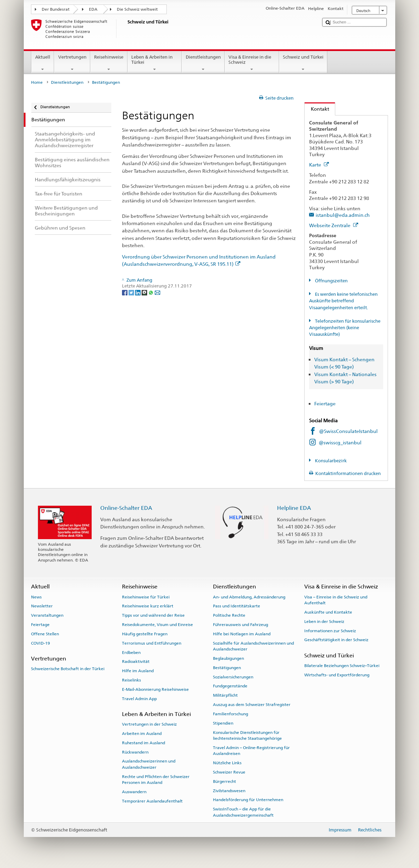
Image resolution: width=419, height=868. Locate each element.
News (36, 597)
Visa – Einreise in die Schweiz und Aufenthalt (336, 600)
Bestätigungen (227, 668)
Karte (319, 165)
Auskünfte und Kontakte (328, 612)
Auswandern (134, 792)
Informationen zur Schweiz (330, 630)
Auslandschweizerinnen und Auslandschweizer (149, 764)
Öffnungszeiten (331, 281)
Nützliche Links (227, 763)
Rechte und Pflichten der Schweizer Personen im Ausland (156, 780)
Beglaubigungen (228, 658)
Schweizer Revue (229, 772)
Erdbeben (131, 652)
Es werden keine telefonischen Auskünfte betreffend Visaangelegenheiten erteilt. (343, 301)
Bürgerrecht (224, 781)
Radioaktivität (136, 662)
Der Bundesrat (56, 9)
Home (37, 82)
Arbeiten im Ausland (142, 734)
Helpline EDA (294, 508)
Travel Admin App (139, 698)
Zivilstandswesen (229, 790)
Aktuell (43, 63)
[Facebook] (125, 292)
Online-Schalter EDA (126, 508)
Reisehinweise (109, 63)
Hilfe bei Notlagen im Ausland (242, 634)
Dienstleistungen (203, 63)
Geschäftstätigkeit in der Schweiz (336, 640)
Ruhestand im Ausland (144, 743)
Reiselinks (131, 680)
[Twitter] (132, 292)
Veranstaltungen (47, 615)
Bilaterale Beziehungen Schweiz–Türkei (342, 666)
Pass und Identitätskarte (237, 606)
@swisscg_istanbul (340, 442)
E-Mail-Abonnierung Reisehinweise (155, 689)
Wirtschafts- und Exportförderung (337, 675)
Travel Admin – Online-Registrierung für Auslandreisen (251, 751)
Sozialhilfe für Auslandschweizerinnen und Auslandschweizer (253, 646)
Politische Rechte (229, 615)
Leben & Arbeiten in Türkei (155, 63)
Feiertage (325, 403)
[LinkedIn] (138, 292)
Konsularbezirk (330, 461)
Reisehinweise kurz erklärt (148, 606)
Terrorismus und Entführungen (152, 643)
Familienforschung (231, 714)
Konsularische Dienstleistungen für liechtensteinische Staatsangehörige (247, 735)
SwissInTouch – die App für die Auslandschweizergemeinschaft (243, 812)
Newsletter (42, 606)
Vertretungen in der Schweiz (149, 724)
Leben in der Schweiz (324, 622)
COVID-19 (40, 643)
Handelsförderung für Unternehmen (248, 800)
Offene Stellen (45, 634)
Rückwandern (135, 752)
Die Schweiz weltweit (137, 9)
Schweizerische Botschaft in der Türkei (68, 669)
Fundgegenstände (230, 686)
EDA (93, 9)
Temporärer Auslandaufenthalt (152, 801)
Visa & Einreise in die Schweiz (252, 63)
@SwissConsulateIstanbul (348, 431)
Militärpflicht (225, 695)
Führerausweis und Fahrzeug (241, 625)
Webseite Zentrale (334, 225)
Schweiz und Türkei (303, 63)
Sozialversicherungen (233, 677)
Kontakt (317, 109)
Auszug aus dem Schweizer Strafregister (252, 705)
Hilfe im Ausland (138, 671)
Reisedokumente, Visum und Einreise (157, 625)
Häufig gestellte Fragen (145, 634)
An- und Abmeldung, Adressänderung (249, 597)
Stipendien (223, 723)
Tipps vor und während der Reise (153, 615)
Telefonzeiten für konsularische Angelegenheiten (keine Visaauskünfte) (345, 328)
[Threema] (145, 292)
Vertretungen (72, 63)
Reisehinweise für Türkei (146, 597)
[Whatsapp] (151, 292)
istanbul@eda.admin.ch (343, 215)
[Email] (157, 292)
